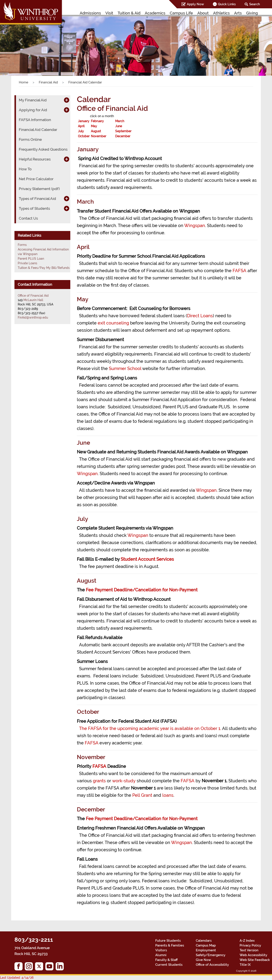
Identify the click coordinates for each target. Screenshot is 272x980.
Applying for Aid (33, 110)
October (84, 136)
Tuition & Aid (129, 13)
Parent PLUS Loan (31, 259)
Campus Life (181, 13)
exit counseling (113, 323)
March (120, 121)
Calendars (204, 941)
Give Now (203, 960)
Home (24, 82)
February (97, 121)
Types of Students (34, 208)
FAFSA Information (35, 120)
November (99, 136)
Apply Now (195, 4)
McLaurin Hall (33, 300)
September (123, 131)
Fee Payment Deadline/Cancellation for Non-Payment (142, 590)
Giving (252, 13)
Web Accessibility (253, 955)
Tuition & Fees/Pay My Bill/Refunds (44, 268)
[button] (20, 42)
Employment (206, 950)
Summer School (125, 368)
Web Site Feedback (255, 960)
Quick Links (227, 4)
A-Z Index (247, 941)
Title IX (245, 965)
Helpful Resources (35, 159)
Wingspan (195, 226)
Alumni (161, 955)
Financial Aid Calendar (38, 130)
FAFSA (239, 271)
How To (25, 169)
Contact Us (28, 218)
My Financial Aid (33, 100)
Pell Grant (142, 795)
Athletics (221, 13)
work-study (124, 781)
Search (255, 4)
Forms (22, 245)
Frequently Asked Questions (43, 149)
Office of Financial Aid (33, 296)
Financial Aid (48, 82)
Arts (238, 13)
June (119, 126)
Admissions (90, 13)
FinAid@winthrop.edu (33, 317)
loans (168, 795)
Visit (109, 13)
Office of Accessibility (212, 965)
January (84, 121)
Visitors (161, 950)
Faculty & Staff (166, 960)
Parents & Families (170, 945)
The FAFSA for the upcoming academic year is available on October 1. (150, 728)
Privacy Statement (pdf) (39, 189)
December (123, 136)
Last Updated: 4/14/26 (17, 978)
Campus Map (206, 945)
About (203, 13)
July (81, 131)
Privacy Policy (250, 945)
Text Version (249, 950)
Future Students (168, 941)
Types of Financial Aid (37, 199)
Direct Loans (200, 316)
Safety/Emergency (211, 955)
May (94, 126)
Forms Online (30, 139)
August (96, 131)
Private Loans (27, 263)
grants (99, 781)
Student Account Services (147, 559)
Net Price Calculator (36, 179)
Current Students (169, 965)
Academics (155, 13)
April (81, 126)
